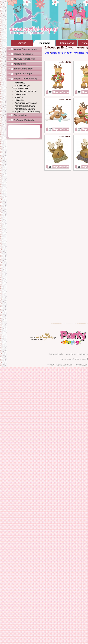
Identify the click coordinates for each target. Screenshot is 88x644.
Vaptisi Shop (66, 360)
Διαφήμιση (68, 365)
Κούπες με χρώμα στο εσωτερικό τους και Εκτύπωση (26, 110)
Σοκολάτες (20, 100)
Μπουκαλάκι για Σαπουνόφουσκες (21, 87)
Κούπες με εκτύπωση (25, 106)
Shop (47, 53)
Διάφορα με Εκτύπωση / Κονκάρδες (67, 53)
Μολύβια (19, 97)
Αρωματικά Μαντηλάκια (26, 103)
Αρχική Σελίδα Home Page (63, 354)
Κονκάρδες (20, 83)
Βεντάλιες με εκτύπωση (26, 91)
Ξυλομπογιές (21, 94)
